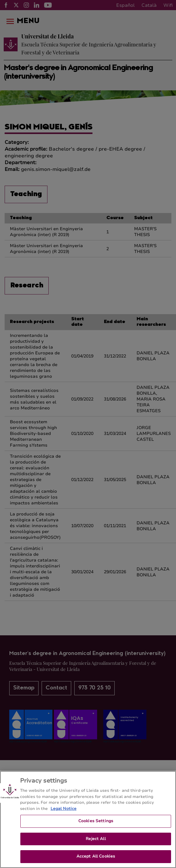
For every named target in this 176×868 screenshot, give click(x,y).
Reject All (96, 839)
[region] (88, 819)
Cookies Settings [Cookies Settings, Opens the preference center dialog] (96, 821)
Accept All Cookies (96, 856)
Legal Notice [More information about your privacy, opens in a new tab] (63, 809)
